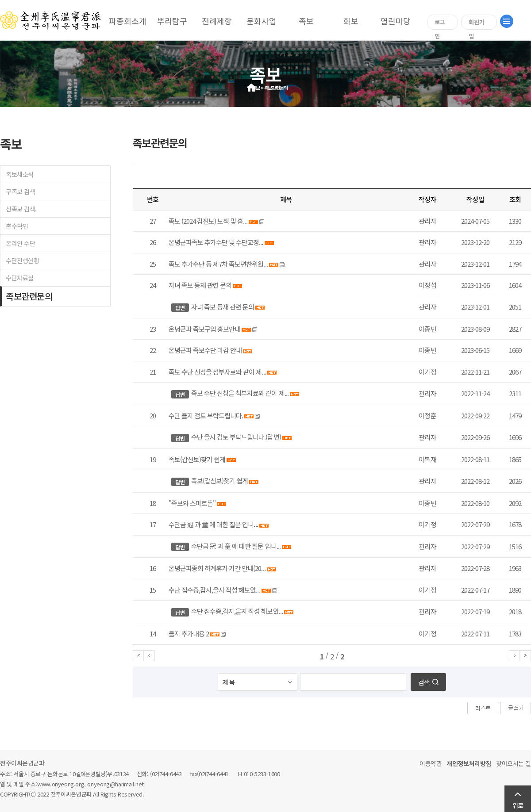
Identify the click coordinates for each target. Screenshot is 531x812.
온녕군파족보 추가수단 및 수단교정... (216, 242)
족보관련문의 (29, 296)
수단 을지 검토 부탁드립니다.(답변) (236, 437)
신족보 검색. (21, 209)
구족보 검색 (20, 192)
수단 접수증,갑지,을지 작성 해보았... (214, 590)
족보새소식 (20, 174)
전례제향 (217, 21)
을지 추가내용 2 (189, 634)
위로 (518, 805)
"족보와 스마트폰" (192, 503)
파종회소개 (128, 21)
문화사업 (262, 21)
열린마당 (396, 21)
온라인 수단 (20, 243)
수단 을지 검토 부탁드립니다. (206, 416)
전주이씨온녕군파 (22, 763)
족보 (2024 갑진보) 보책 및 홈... (208, 221)
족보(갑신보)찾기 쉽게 (197, 459)
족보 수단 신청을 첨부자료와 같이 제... (217, 372)
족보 (306, 21)
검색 (424, 682)
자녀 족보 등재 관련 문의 (200, 285)
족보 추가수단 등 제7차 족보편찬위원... (218, 264)
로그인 (440, 24)
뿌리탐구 (172, 21)
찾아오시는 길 (514, 763)
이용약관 (431, 763)
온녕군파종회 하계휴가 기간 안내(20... (217, 568)
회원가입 (477, 24)
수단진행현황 (22, 260)
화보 (351, 21)
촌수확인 (17, 226)
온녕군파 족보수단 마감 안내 (206, 350)
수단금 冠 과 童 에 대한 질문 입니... (213, 524)
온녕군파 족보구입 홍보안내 (204, 329)
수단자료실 (20, 278)
